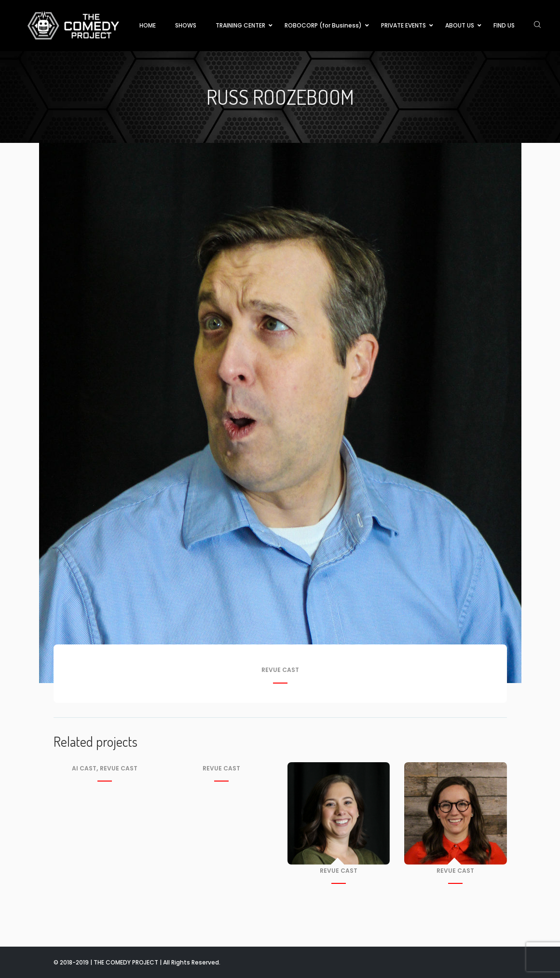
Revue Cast (280, 670)
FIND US (504, 25)
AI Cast (84, 768)
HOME (148, 25)
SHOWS (186, 25)
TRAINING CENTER (240, 25)
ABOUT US (460, 25)
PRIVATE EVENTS (403, 25)
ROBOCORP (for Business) (323, 25)
